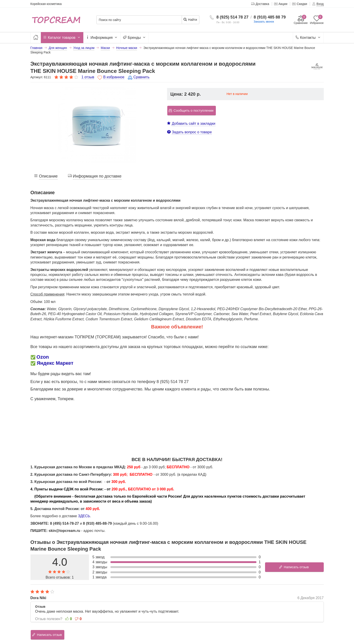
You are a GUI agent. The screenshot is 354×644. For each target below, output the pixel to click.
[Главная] (36, 38)
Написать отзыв (294, 567)
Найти (190, 20)
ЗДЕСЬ (84, 516)
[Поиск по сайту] (139, 20)
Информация (102, 38)
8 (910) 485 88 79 (270, 17)
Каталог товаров (62, 38)
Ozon (43, 357)
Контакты (308, 38)
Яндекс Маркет (55, 363)
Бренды (135, 38)
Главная (36, 48)
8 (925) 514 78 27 (232, 17)
